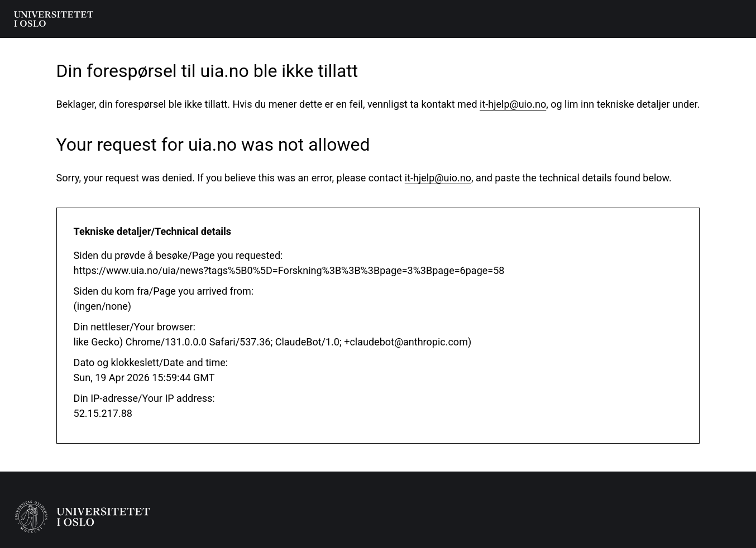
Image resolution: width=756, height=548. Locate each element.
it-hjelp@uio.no (513, 104)
